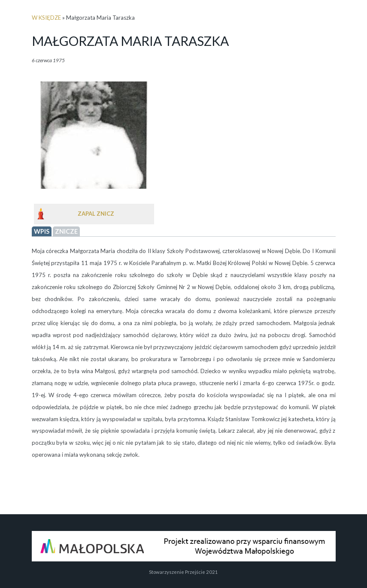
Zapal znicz (96, 214)
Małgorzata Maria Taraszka (130, 41)
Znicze (66, 231)
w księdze (46, 18)
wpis (42, 231)
